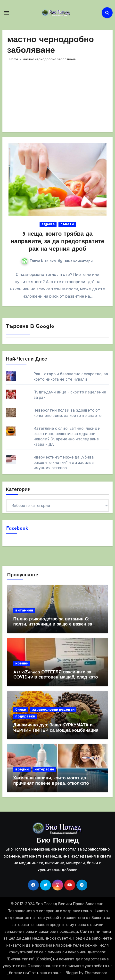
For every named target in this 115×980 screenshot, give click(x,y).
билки (21, 710)
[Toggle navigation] (6, 13)
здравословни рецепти (53, 710)
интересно (44, 769)
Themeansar (96, 973)
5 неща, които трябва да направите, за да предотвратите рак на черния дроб (57, 242)
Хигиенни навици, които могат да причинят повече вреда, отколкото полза (51, 784)
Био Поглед (57, 841)
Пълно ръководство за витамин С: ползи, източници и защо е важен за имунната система (53, 625)
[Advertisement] (57, 95)
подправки (25, 716)
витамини (24, 610)
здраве (48, 224)
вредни (22, 769)
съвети (67, 224)
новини (22, 663)
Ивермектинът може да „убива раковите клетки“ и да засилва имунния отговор (64, 463)
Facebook (17, 528)
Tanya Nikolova (39, 261)
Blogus (72, 973)
